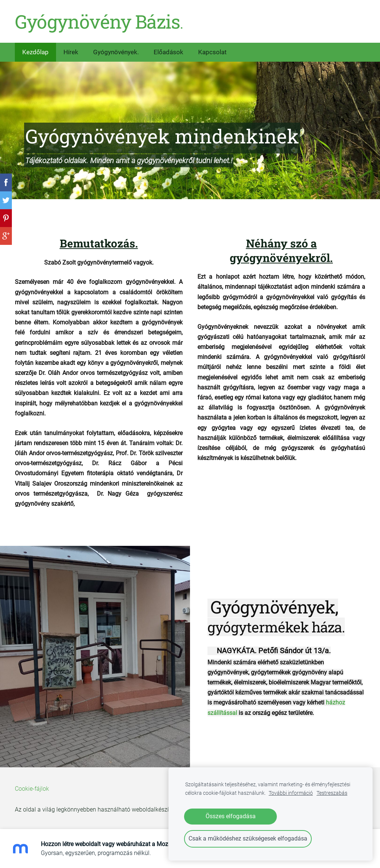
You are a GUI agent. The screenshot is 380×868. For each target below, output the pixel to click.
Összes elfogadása (231, 816)
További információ (291, 793)
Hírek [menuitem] (71, 52)
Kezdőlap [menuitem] (35, 52)
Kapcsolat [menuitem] (212, 52)
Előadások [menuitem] (168, 52)
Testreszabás (332, 793)
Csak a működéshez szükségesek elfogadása (248, 838)
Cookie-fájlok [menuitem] (32, 789)
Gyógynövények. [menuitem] (116, 52)
